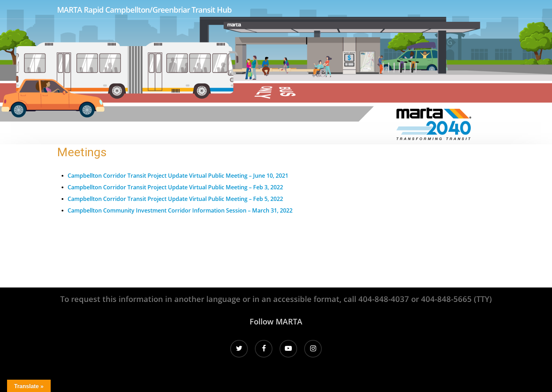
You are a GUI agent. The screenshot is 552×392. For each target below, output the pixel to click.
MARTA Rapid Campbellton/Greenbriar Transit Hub (144, 10)
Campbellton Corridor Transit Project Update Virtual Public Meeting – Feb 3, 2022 (175, 187)
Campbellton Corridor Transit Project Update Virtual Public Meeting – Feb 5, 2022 (175, 199)
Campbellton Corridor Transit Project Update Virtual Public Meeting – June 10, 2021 (178, 176)
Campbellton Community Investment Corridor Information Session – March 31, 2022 (180, 210)
